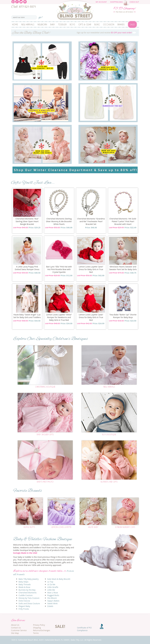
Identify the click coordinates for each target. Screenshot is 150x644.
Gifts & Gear (85, 24)
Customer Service (19, 630)
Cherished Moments (28, 593)
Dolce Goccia (24, 601)
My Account (101, 2)
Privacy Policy (39, 625)
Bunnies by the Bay (27, 590)
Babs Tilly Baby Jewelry (29, 579)
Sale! (132, 24)
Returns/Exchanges (42, 630)
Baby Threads (25, 584)
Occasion (109, 24)
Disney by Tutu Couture (29, 598)
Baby (53, 24)
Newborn (42, 24)
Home (15, 24)
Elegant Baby (24, 606)
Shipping (37, 628)
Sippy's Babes (53, 601)
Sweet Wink (52, 603)
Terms (36, 633)
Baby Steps (24, 582)
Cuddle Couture (26, 595)
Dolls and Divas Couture (29, 603)
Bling (97, 24)
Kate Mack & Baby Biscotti (59, 579)
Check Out (134, 2)
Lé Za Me (51, 584)
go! (40, 17)
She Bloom (52, 598)
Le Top (50, 582)
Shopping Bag (116, 2)
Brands (121, 24)
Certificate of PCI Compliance (84, 629)
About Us (15, 625)
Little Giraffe (53, 587)
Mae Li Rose (53, 593)
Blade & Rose (24, 587)
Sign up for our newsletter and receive (75, 33)
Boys (72, 24)
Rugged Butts (53, 595)
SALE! (60, 626)
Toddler (62, 24)
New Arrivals (28, 24)
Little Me (51, 590)
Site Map (15, 633)
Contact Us (16, 628)
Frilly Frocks (24, 609)
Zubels (50, 606)
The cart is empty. (127, 3)
